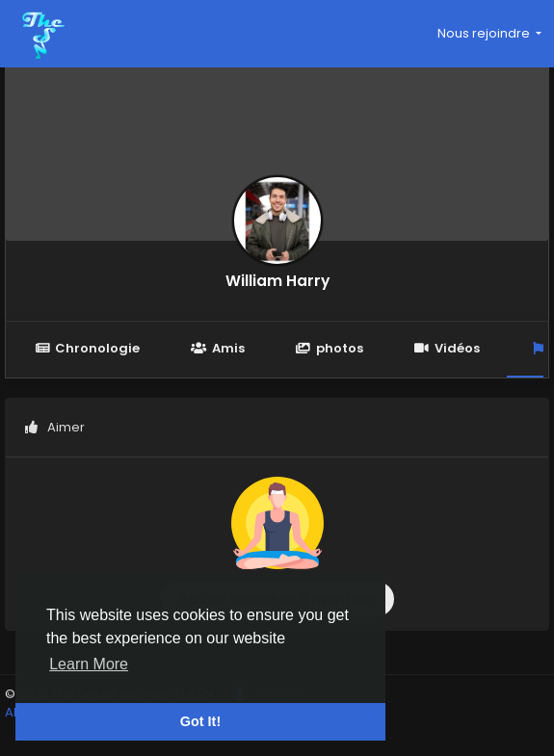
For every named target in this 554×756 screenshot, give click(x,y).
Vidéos (447, 348)
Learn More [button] (89, 664)
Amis (217, 348)
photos (330, 348)
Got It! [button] (200, 721)
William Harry (277, 281)
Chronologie (87, 348)
